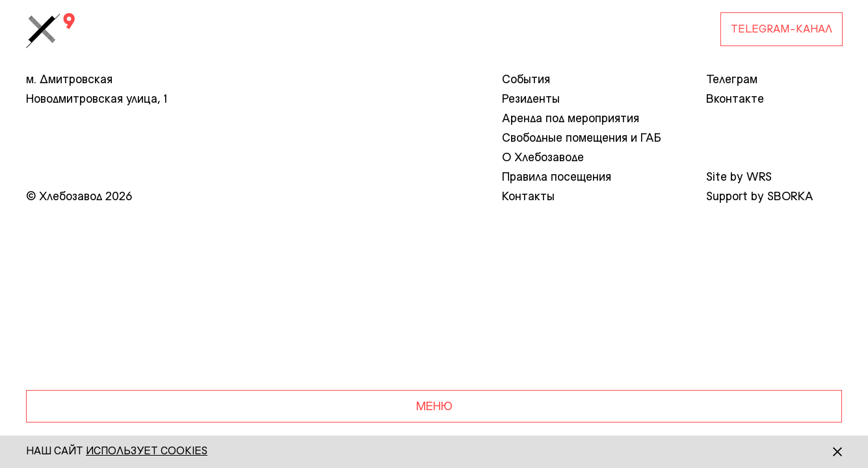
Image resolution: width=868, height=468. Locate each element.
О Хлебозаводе (543, 158)
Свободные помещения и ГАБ (582, 138)
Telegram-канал (782, 30)
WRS (759, 177)
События (526, 80)
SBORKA (790, 197)
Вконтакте (735, 99)
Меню (434, 407)
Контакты (528, 197)
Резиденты (531, 99)
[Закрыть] (826, 452)
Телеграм (732, 80)
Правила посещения (557, 177)
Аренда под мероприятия (571, 119)
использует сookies (147, 452)
